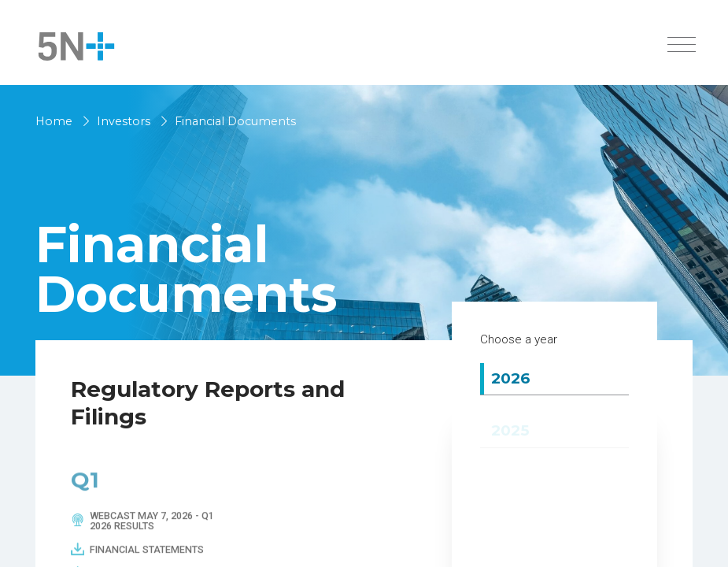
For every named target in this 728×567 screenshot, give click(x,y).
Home (54, 121)
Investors (124, 121)
